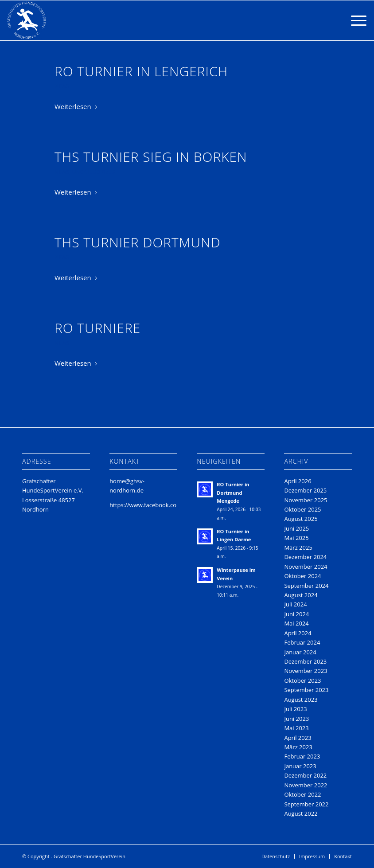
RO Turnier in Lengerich (141, 71)
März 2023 (298, 747)
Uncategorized (93, 172)
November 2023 (306, 671)
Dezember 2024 (305, 557)
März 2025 (298, 547)
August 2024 (301, 595)
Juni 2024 (296, 614)
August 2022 (301, 813)
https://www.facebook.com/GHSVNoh (160, 505)
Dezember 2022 (305, 775)
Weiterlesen (78, 106)
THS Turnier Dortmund (138, 242)
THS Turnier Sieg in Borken (151, 157)
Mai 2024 (296, 623)
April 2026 (298, 481)
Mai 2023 (296, 728)
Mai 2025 (296, 538)
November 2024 (306, 567)
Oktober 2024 (302, 576)
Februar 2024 (302, 642)
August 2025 (301, 519)
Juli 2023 (295, 709)
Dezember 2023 (305, 661)
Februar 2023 (302, 756)
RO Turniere (97, 328)
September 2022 (306, 804)
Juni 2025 (296, 528)
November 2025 (306, 500)
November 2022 (306, 785)
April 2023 (298, 738)
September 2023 (306, 690)
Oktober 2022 (302, 794)
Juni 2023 (296, 719)
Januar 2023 (300, 766)
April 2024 (298, 633)
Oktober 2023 (302, 680)
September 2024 (306, 586)
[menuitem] (276, 856)
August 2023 (301, 700)
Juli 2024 (295, 604)
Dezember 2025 (305, 490)
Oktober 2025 (302, 509)
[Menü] (354, 20)
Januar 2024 (300, 652)
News (62, 86)
